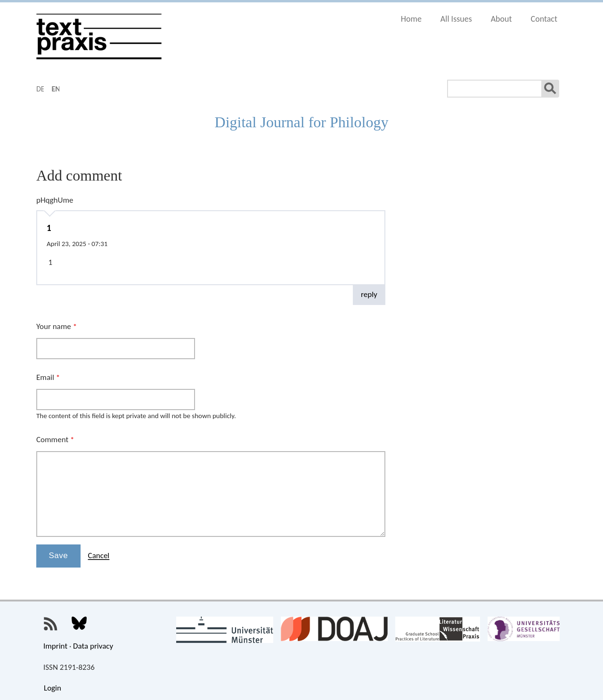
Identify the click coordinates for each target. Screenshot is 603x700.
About (501, 19)
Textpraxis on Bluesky (79, 624)
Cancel (99, 556)
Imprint (55, 646)
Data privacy (93, 646)
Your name (57, 326)
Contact (544, 19)
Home (411, 19)
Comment (55, 440)
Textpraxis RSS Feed (51, 624)
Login (53, 688)
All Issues (456, 19)
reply (369, 294)
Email (48, 377)
